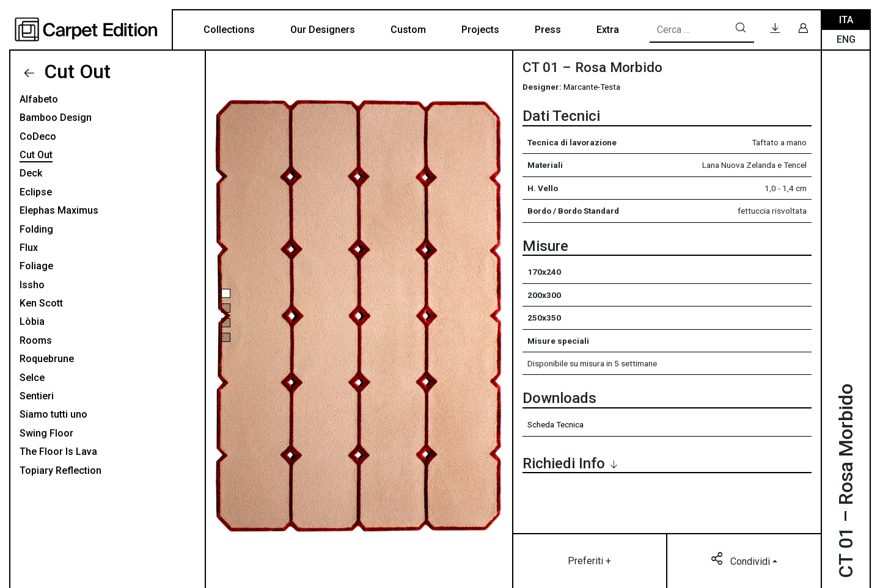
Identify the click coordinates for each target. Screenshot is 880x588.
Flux (29, 248)
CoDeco (38, 136)
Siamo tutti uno (53, 414)
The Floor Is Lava (58, 452)
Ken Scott (41, 303)
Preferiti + (589, 561)
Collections (229, 30)
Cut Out (75, 71)
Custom (408, 30)
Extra (608, 30)
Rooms (36, 340)
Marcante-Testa (592, 87)
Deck (31, 173)
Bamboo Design (56, 118)
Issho (32, 285)
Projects (480, 30)
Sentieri (37, 396)
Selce (32, 378)
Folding (36, 229)
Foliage (36, 266)
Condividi (742, 561)
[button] (226, 293)
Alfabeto (39, 99)
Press (548, 30)
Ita (846, 20)
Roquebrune (47, 359)
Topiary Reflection (61, 470)
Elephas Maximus (59, 210)
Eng (846, 39)
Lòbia (32, 321)
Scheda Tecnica (555, 424)
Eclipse (36, 192)
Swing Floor (46, 433)
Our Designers (323, 30)
